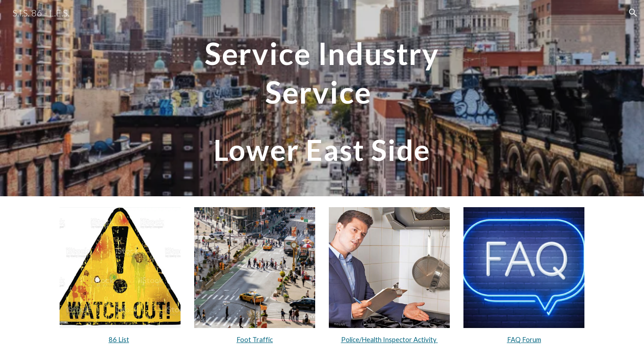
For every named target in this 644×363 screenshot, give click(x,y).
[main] (322, 98)
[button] (633, 13)
